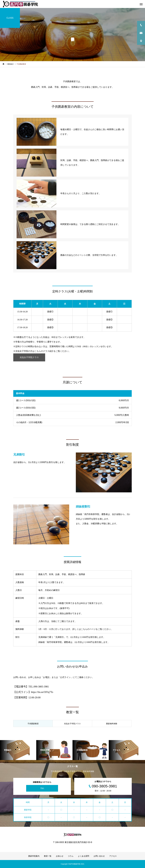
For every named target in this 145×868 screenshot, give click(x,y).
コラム (71, 856)
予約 (42, 788)
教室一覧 (48, 856)
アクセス (113, 856)
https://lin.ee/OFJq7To (42, 692)
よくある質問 (84, 856)
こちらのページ (88, 629)
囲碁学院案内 (34, 856)
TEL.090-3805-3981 (39, 687)
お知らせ (60, 856)
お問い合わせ (99, 856)
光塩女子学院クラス (29, 357)
